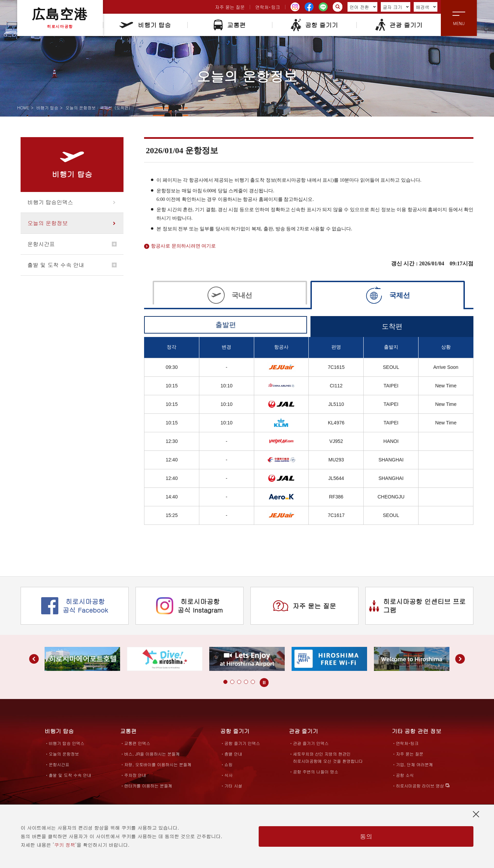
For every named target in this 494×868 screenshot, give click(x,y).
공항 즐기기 (314, 25)
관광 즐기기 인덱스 (311, 743)
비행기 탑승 (145, 25)
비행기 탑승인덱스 (50, 202)
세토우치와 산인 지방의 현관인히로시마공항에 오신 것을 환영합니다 (328, 757)
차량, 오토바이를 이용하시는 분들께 (158, 764)
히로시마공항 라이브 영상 (420, 786)
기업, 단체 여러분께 (414, 764)
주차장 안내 (135, 775)
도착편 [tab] (392, 326)
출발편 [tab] (226, 325)
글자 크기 (396, 7)
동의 (366, 836)
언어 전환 (363, 7)
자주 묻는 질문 (230, 7)
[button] (225, 682)
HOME (23, 107)
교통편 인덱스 (137, 743)
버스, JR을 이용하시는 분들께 (152, 754)
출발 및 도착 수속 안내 (56, 265)
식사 (228, 775)
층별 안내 (233, 754)
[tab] (230, 294)
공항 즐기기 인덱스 (242, 743)
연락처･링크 (268, 7)
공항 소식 (405, 775)
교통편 (230, 25)
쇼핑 (228, 764)
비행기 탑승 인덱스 (67, 743)
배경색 (426, 7)
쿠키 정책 (65, 845)
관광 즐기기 (398, 25)
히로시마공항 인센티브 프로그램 (417, 605)
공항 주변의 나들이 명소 (316, 771)
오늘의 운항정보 (48, 223)
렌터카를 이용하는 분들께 (148, 786)
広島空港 (60, 18)
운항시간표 (41, 244)
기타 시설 (233, 786)
